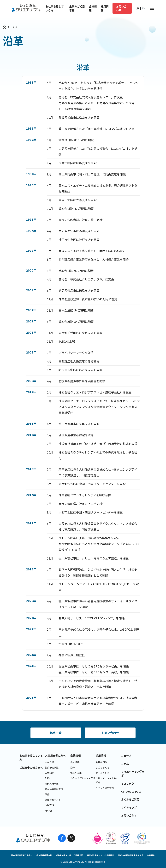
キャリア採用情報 (105, 788)
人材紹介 (49, 773)
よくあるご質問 (130, 799)
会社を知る (101, 762)
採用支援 (49, 805)
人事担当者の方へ (55, 755)
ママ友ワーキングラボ (133, 773)
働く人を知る (102, 773)
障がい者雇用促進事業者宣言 (131, 855)
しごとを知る (102, 768)
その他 (48, 810)
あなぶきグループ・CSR (83, 778)
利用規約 (151, 855)
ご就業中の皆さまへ (31, 768)
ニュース (126, 755)
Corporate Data (131, 791)
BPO (47, 778)
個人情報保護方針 (44, 855)
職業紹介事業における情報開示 (101, 855)
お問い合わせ (121, 8)
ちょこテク (128, 783)
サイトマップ (129, 807)
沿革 (15, 27)
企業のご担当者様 (77, 8)
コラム (125, 763)
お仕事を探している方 (55, 8)
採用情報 (105, 8)
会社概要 (75, 762)
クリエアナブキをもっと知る (108, 780)
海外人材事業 (52, 784)
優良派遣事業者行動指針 (22, 855)
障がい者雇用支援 (54, 789)
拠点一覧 (56, 733)
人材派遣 (49, 762)
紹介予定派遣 (52, 768)
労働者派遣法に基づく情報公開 (69, 855)
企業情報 (93, 8)
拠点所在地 (76, 773)
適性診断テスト (53, 800)
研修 (47, 794)
